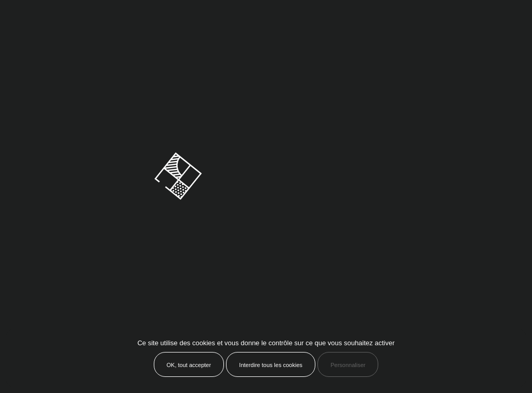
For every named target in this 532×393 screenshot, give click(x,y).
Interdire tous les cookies (271, 365)
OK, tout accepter (189, 365)
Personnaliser (348, 365)
